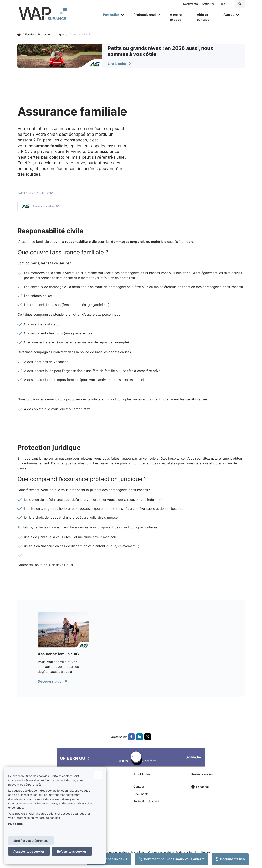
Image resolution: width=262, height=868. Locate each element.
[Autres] (227, 15)
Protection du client (146, 801)
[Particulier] (110, 15)
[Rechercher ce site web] (240, 4)
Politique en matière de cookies (124, 852)
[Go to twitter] (148, 737)
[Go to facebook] (132, 737)
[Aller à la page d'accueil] (58, 13)
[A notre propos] (179, 17)
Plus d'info (15, 824)
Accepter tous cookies (29, 851)
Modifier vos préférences (31, 841)
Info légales (203, 852)
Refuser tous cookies (72, 851)
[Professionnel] (143, 15)
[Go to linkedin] (140, 737)
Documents (190, 4)
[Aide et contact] (206, 17)
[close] (98, 775)
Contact (139, 787)
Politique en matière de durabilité (170, 852)
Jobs (222, 4)
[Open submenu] (123, 15)
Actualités (208, 4)
